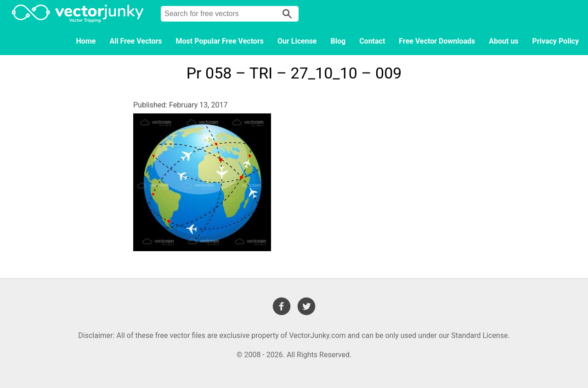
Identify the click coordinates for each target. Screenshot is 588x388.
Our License (297, 41)
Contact (372, 41)
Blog (338, 41)
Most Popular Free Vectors (220, 41)
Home (86, 41)
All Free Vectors (136, 41)
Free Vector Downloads (437, 41)
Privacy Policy (556, 41)
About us (503, 41)
